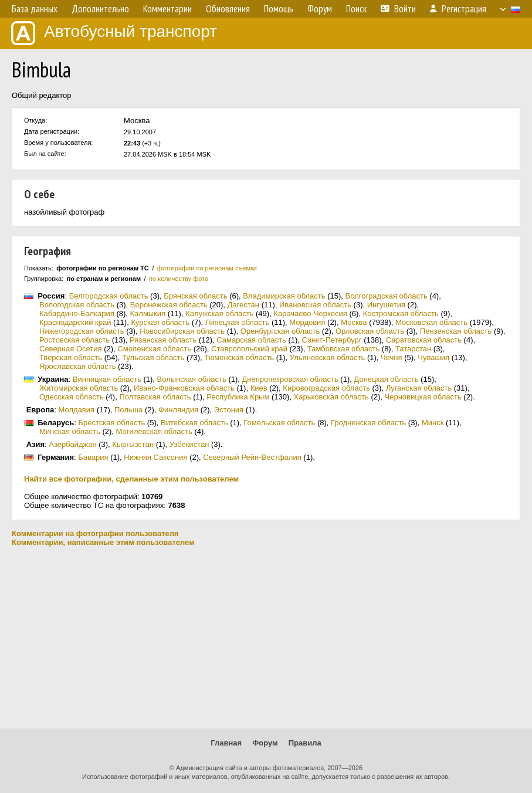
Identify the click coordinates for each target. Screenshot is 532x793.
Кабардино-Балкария (77, 314)
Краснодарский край (75, 322)
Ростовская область (74, 340)
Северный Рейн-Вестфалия (252, 457)
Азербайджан (72, 444)
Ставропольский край (249, 349)
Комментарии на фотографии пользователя (95, 533)
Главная (226, 743)
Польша (128, 410)
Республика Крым (238, 397)
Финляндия (178, 410)
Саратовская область (424, 340)
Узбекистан (189, 444)
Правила (305, 743)
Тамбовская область (343, 349)
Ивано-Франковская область (184, 388)
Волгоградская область (387, 296)
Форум (265, 743)
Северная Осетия (71, 349)
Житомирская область (79, 388)
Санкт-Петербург (332, 340)
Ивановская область (315, 305)
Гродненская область (368, 423)
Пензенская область (456, 331)
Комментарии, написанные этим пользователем (103, 542)
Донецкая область (386, 379)
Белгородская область (109, 296)
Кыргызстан (133, 444)
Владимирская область (284, 296)
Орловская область (370, 331)
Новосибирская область (182, 331)
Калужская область (219, 314)
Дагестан (243, 305)
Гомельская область (279, 423)
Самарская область (251, 340)
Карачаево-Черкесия (310, 314)
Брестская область (111, 423)
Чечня (391, 357)
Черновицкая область (423, 397)
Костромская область (401, 314)
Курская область (160, 322)
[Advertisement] (266, 638)
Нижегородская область (82, 331)
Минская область (70, 431)
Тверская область (71, 357)
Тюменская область (239, 357)
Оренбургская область (280, 331)
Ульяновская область (327, 357)
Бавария (93, 457)
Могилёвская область (154, 431)
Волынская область (192, 379)
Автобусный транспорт (114, 33)
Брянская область (195, 296)
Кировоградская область (326, 388)
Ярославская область (77, 366)
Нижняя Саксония (155, 457)
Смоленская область (154, 349)
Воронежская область (169, 305)
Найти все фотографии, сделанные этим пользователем (131, 479)
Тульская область (153, 357)
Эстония (229, 410)
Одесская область (72, 397)
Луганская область (419, 388)
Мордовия (307, 322)
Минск (433, 423)
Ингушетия (386, 305)
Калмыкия (148, 314)
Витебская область (194, 423)
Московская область (431, 322)
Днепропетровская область (290, 379)
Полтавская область (155, 397)
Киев (259, 388)
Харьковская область (331, 397)
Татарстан (413, 349)
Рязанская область (163, 340)
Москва (354, 322)
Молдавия (77, 410)
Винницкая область (107, 379)
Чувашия (433, 357)
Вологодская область (77, 305)
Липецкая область (238, 322)
